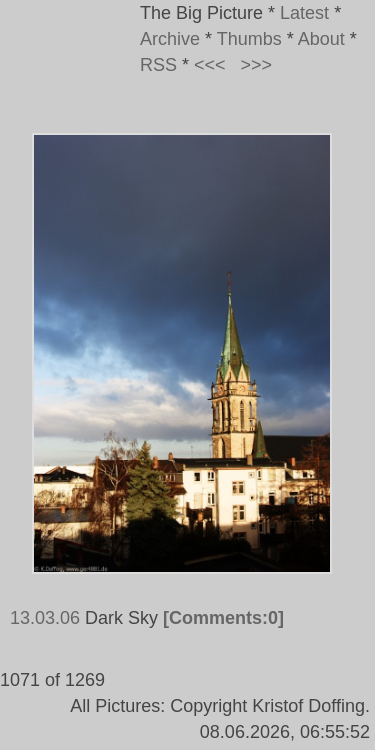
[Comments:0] (223, 618)
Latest (304, 13)
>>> (257, 65)
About (321, 39)
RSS (158, 65)
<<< (210, 65)
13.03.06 (45, 618)
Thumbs (249, 39)
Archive (170, 39)
